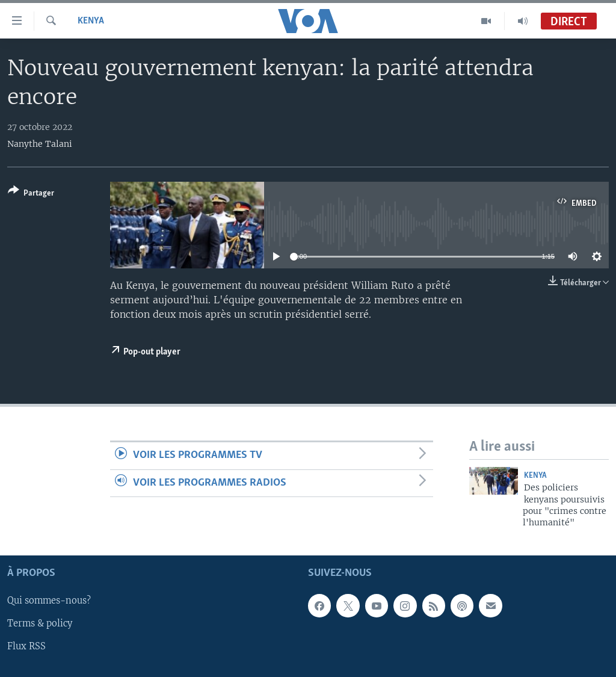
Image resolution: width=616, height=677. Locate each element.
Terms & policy (40, 623)
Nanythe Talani (40, 144)
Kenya (91, 21)
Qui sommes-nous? (49, 601)
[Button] (31, 194)
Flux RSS (26, 646)
